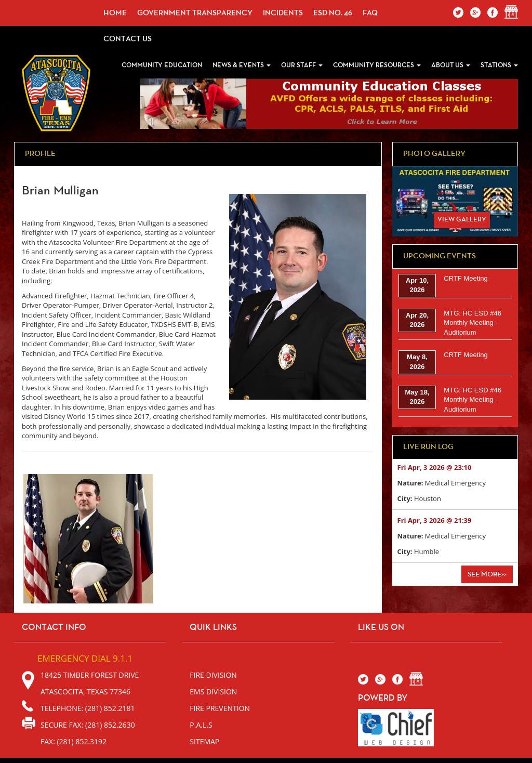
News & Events (242, 65)
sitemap (204, 741)
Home (115, 13)
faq (370, 13)
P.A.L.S (201, 725)
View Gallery (462, 220)
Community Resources (377, 65)
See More (487, 574)
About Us (451, 65)
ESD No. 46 (333, 13)
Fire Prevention (220, 708)
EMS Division (213, 692)
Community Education (162, 65)
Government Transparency (195, 13)
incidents (283, 13)
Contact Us (128, 39)
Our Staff (302, 65)
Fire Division (213, 675)
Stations (499, 65)
